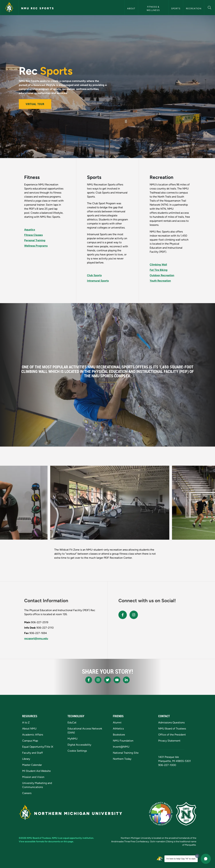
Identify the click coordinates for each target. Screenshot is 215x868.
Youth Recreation (160, 281)
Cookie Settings (77, 751)
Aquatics (30, 230)
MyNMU (72, 739)
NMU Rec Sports (38, 8)
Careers (27, 793)
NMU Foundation (123, 741)
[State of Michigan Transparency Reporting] (161, 814)
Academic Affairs (33, 735)
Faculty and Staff (33, 753)
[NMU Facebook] (89, 680)
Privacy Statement (169, 741)
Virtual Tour (35, 104)
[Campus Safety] (186, 814)
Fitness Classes (33, 235)
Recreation (194, 8)
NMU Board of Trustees (172, 729)
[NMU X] (107, 680)
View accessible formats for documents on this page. (46, 841)
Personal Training (35, 240)
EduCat (72, 722)
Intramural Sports (98, 281)
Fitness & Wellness (153, 8)
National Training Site (126, 753)
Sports (176, 8)
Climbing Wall (158, 265)
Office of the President (172, 735)
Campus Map (30, 741)
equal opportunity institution (78, 838)
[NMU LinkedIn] (126, 680)
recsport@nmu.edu (36, 638)
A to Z (26, 722)
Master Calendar (32, 765)
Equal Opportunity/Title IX (38, 747)
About (131, 8)
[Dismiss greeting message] (197, 856)
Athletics (118, 729)
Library (26, 759)
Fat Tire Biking (159, 270)
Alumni (117, 722)
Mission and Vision (33, 777)
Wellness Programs (36, 246)
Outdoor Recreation (162, 275)
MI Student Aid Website (36, 771)
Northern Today (122, 759)
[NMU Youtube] (117, 680)
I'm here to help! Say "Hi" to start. (181, 859)
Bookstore (119, 735)
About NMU (29, 729)
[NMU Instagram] (98, 680)
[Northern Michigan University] (9, 8)
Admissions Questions (171, 722)
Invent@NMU (121, 747)
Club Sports (94, 275)
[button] (210, 7)
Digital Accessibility (79, 745)
